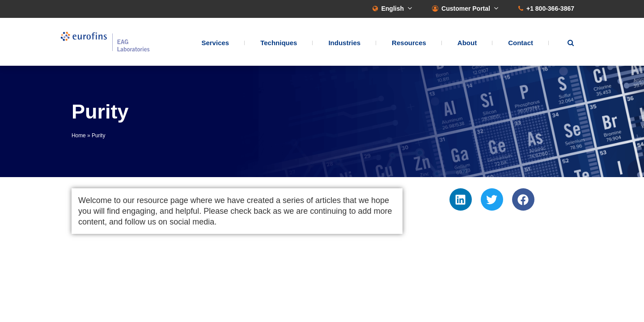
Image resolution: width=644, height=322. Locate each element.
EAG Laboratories (105, 42)
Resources (409, 43)
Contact (521, 43)
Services (215, 43)
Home (79, 136)
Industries (344, 43)
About (467, 43)
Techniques (279, 43)
